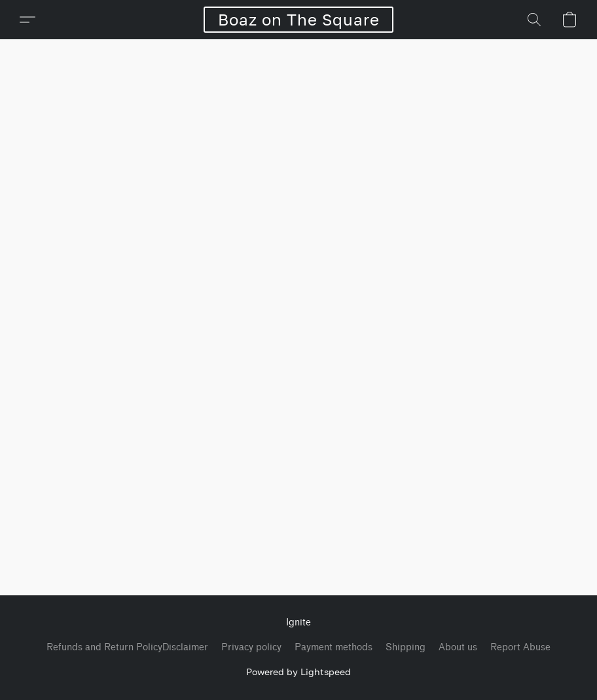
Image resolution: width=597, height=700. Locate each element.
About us (458, 647)
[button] (298, 20)
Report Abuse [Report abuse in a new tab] (520, 647)
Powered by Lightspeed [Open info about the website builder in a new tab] (298, 672)
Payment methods (334, 647)
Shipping (406, 647)
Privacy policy (251, 647)
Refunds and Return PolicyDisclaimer (127, 647)
